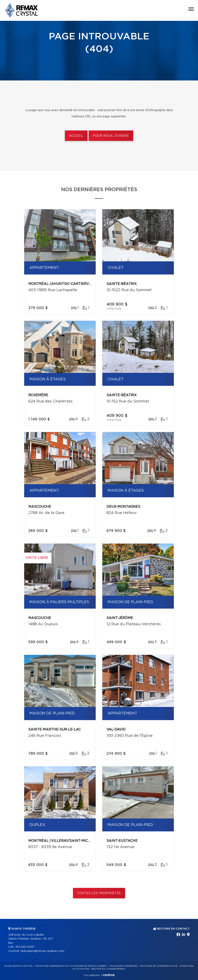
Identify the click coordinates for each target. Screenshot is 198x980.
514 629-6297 (25, 947)
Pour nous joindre (111, 136)
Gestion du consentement (108, 969)
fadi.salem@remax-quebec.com (42, 951)
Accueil (76, 136)
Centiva (108, 975)
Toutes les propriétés (99, 893)
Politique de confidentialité (159, 966)
